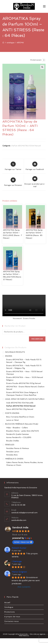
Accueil (7, 603)
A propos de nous (12, 617)
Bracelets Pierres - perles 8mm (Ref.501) (23, 431)
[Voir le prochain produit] (44, 60)
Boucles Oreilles (13, 441)
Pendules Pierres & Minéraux (18, 448)
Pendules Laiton (13, 452)
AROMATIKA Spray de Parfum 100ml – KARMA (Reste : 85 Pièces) (34, 234)
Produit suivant (36, 60)
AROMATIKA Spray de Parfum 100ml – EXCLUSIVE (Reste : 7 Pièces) (13, 234)
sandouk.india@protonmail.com (24, 513)
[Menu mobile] (44, 6)
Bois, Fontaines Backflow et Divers (20, 417)
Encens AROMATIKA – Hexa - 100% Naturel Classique (24, 373)
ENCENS (9, 356)
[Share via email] (35, 182)
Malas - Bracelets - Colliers (17, 428)
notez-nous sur (23, 542)
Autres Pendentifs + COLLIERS (19, 437)
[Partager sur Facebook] (35, 166)
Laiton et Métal (12, 420)
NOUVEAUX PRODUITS (15, 352)
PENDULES (10, 445)
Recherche (37, 339)
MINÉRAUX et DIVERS (14, 459)
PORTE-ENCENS (12, 413)
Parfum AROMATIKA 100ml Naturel (26, 146)
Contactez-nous (11, 621)
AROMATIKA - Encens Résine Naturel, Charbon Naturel (25, 388)
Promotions (10, 612)
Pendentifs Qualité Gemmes (18, 434)
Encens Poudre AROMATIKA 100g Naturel (23, 383)
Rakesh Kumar (19, 548)
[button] (42, 67)
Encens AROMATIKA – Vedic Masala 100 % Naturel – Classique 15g (24, 361)
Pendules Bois (12, 455)
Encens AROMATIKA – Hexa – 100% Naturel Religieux (25, 379)
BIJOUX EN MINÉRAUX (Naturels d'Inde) (22, 424)
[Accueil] (3, 43)
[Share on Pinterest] (13, 182)
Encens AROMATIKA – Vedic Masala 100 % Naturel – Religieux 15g (24, 367)
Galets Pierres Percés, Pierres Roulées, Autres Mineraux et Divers (25, 464)
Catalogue (9, 607)
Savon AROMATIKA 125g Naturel (20, 409)
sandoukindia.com (19, 520)
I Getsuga (17, 561)
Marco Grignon (19, 572)
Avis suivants (24, 587)
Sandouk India (20, 527)
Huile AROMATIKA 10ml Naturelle (20, 403)
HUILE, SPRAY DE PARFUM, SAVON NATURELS (25, 399)
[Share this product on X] (13, 166)
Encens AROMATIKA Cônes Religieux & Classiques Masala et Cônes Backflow (22, 394)
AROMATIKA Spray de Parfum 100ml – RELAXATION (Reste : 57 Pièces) (13, 276)
